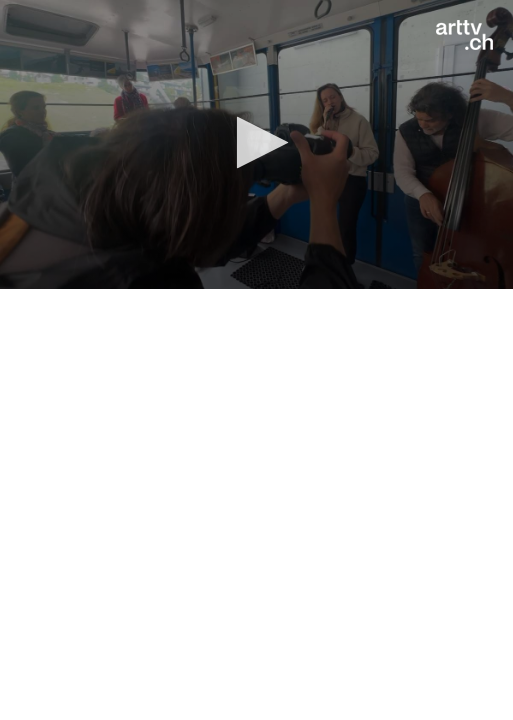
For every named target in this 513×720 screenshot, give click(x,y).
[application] (256, 144)
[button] (256, 142)
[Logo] (464, 35)
